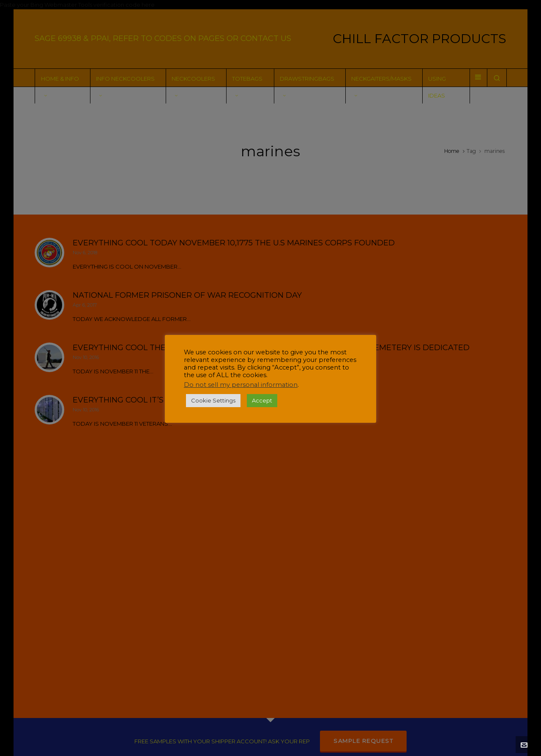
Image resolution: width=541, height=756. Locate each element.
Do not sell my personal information (241, 385)
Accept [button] (262, 400)
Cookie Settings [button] (213, 400)
